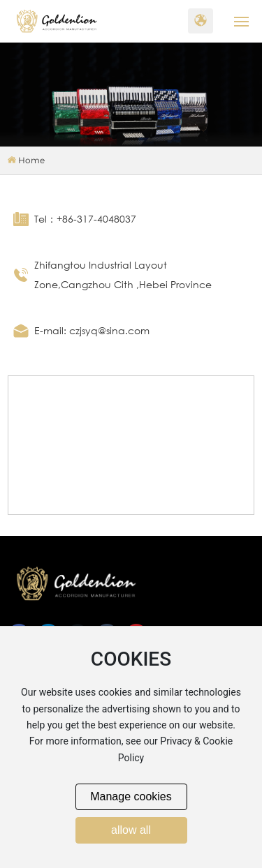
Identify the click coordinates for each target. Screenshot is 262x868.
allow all (131, 830)
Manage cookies (131, 796)
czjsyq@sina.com (109, 330)
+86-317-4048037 (96, 219)
